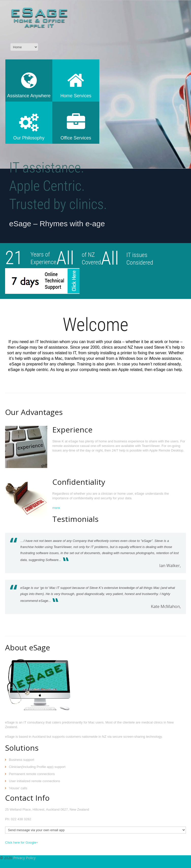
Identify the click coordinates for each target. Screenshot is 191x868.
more (56, 508)
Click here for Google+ (22, 842)
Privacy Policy (24, 858)
